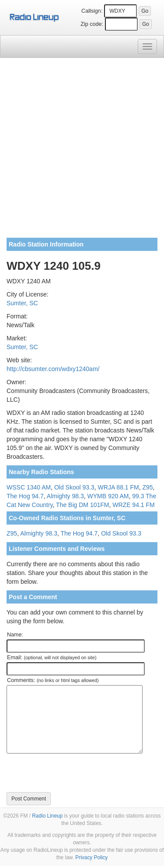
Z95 (147, 487)
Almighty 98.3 (65, 496)
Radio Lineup (47, 816)
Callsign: (92, 11)
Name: (15, 635)
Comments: (53, 680)
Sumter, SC (22, 303)
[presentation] (73, 773)
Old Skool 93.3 (74, 487)
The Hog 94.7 (25, 496)
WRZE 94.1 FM (133, 505)
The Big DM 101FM (82, 505)
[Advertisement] (82, 151)
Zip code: (92, 24)
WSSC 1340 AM (29, 487)
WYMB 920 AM (108, 496)
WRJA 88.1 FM (119, 487)
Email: (52, 657)
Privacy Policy (91, 857)
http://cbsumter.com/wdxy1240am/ (53, 369)
